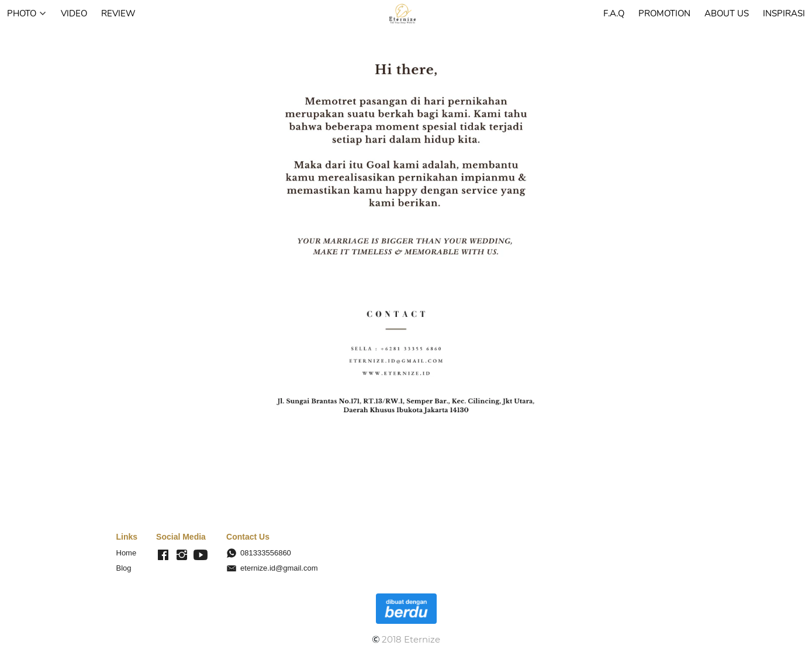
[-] (163, 555)
